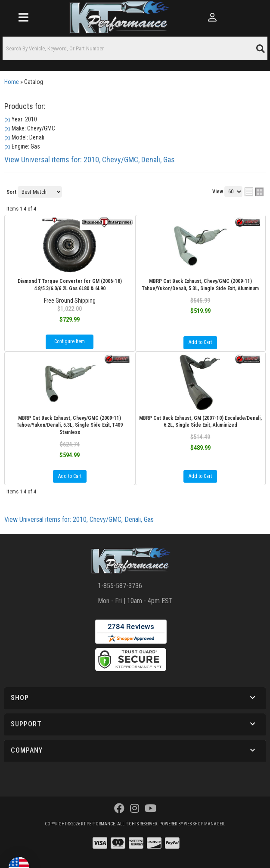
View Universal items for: (90, 160)
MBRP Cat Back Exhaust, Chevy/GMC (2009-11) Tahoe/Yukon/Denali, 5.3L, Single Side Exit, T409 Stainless (70, 425)
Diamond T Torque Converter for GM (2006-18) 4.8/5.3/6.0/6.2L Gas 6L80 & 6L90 (70, 285)
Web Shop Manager (204, 824)
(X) (7, 120)
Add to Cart (200, 342)
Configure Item (70, 341)
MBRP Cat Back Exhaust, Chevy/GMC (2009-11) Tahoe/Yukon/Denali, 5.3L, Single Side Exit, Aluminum (200, 285)
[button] (135, 48)
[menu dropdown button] (23, 17)
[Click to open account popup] (212, 17)
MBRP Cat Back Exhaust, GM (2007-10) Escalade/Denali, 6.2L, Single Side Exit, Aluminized (200, 422)
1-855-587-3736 (120, 586)
